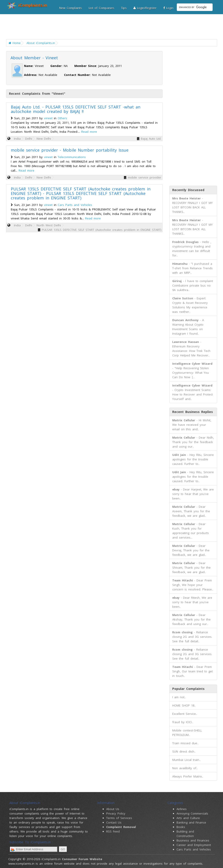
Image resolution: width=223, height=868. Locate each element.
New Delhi (44, 139)
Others (62, 118)
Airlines (182, 809)
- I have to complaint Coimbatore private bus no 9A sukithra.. (193, 285)
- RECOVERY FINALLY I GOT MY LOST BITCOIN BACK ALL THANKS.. (192, 205)
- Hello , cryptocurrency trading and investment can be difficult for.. (192, 249)
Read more (89, 132)
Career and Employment (194, 845)
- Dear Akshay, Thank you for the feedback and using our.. (191, 619)
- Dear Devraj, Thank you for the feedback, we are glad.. (191, 550)
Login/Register (145, 8)
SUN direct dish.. (184, 751)
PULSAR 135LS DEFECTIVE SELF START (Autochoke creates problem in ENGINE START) (102, 230)
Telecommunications (72, 157)
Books (181, 827)
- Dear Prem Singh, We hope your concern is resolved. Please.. (193, 585)
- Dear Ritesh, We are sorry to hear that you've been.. (192, 602)
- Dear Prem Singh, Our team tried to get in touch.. (192, 671)
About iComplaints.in (41, 43)
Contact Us (114, 822)
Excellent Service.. (185, 714)
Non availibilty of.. (185, 768)
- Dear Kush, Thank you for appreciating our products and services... (191, 531)
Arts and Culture (188, 818)
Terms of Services (119, 818)
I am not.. (179, 697)
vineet (48, 118)
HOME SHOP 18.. (184, 705)
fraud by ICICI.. (183, 722)
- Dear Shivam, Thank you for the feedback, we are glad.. (191, 568)
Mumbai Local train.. (186, 760)
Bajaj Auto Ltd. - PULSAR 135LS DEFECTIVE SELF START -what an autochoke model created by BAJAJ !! (76, 109)
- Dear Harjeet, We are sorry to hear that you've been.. (193, 494)
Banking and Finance (191, 822)
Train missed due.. (185, 743)
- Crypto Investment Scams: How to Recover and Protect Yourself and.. (192, 392)
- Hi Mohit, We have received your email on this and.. (192, 425)
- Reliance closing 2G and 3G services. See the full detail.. (192, 637)
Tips (124, 8)
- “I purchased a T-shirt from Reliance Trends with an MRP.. (192, 268)
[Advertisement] (112, 28)
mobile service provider (145, 177)
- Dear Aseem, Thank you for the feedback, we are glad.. (191, 511)
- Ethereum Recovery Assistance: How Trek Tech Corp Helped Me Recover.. (191, 349)
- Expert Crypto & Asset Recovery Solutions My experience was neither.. (190, 305)
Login (168, 8)
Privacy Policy (116, 813)
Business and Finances (193, 840)
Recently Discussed (188, 190)
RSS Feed (113, 831)
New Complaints (71, 8)
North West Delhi (49, 225)
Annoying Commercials (192, 813)
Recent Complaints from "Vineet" (37, 94)
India (17, 139)
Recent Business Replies (193, 412)
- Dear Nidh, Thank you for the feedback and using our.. (193, 442)
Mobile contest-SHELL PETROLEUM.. (187, 733)
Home (15, 43)
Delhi (29, 139)
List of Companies (102, 8)
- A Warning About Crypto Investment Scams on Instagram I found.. (188, 327)
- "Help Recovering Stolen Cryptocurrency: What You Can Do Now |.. (192, 370)
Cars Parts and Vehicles (75, 205)
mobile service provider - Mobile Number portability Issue (70, 150)
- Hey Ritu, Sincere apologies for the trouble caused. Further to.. (193, 459)
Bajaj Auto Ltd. (151, 139)
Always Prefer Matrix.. (188, 776)
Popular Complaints (188, 689)
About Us (113, 809)
